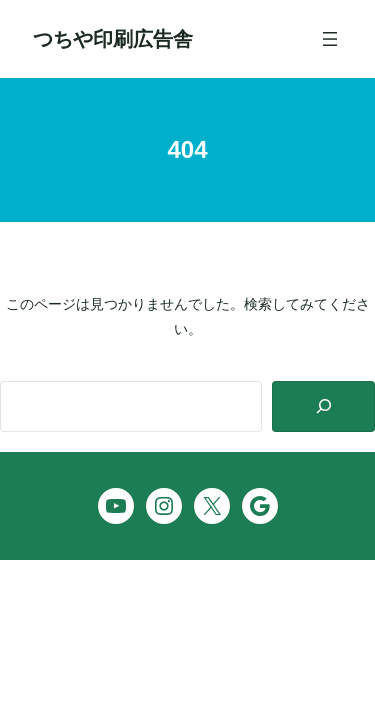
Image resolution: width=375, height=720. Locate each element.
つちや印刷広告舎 (113, 39)
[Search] (323, 406)
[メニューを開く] (330, 39)
